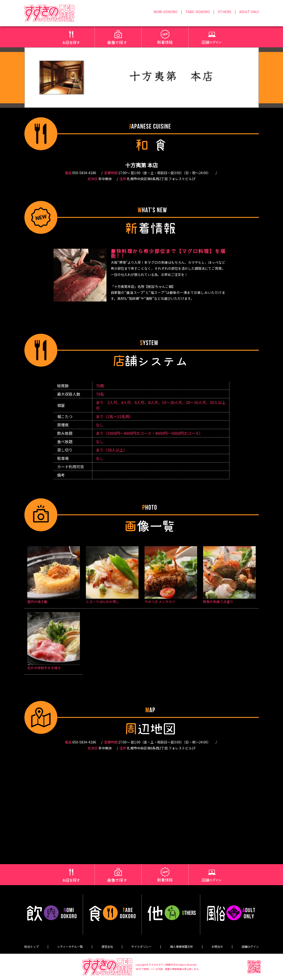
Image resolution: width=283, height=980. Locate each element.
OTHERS (225, 12)
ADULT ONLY (249, 12)
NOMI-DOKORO (166, 12)
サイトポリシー (141, 946)
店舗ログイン (250, 946)
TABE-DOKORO (198, 12)
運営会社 (107, 946)
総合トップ (32, 946)
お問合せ (217, 946)
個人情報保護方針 (182, 946)
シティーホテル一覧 (70, 946)
